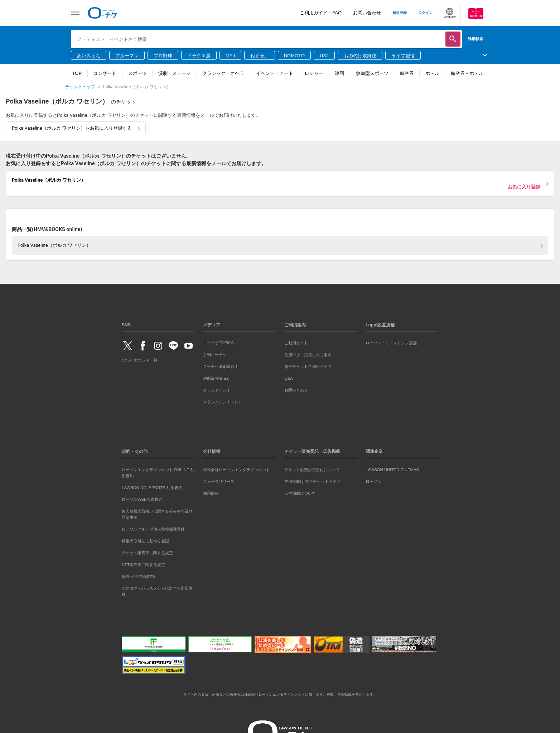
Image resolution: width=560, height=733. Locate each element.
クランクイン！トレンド (225, 402)
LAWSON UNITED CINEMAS (392, 470)
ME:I (230, 56)
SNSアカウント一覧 (140, 360)
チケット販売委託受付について (312, 470)
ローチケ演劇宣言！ (221, 366)
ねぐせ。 (260, 56)
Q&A (289, 378)
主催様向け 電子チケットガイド (312, 482)
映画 (339, 73)
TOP (77, 73)
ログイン (425, 13)
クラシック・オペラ (223, 73)
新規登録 (400, 13)
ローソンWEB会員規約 (142, 499)
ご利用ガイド (296, 343)
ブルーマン (127, 56)
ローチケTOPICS (218, 343)
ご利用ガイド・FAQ (321, 13)
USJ (324, 56)
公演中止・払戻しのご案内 (308, 355)
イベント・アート (275, 73)
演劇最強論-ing (216, 378)
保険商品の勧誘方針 (139, 576)
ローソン (373, 482)
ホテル (432, 73)
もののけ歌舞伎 (360, 56)
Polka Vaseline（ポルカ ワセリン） (54, 245)
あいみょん (89, 56)
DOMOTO (294, 56)
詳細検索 (475, 39)
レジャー (314, 73)
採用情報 (211, 493)
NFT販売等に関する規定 (143, 565)
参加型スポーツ (372, 73)
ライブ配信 (403, 56)
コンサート (105, 73)
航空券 (407, 73)
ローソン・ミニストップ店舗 (391, 343)
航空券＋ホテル (467, 73)
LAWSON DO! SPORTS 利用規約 (152, 488)
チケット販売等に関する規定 (147, 553)
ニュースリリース (219, 482)
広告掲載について (300, 493)
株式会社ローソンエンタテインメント (236, 470)
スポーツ (137, 73)
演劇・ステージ (175, 73)
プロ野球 (163, 56)
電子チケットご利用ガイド (308, 366)
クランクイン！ (217, 390)
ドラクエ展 (199, 56)
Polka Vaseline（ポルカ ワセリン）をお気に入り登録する (72, 128)
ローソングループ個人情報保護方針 (153, 529)
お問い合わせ (367, 13)
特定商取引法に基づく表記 (145, 541)
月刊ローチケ (215, 355)
